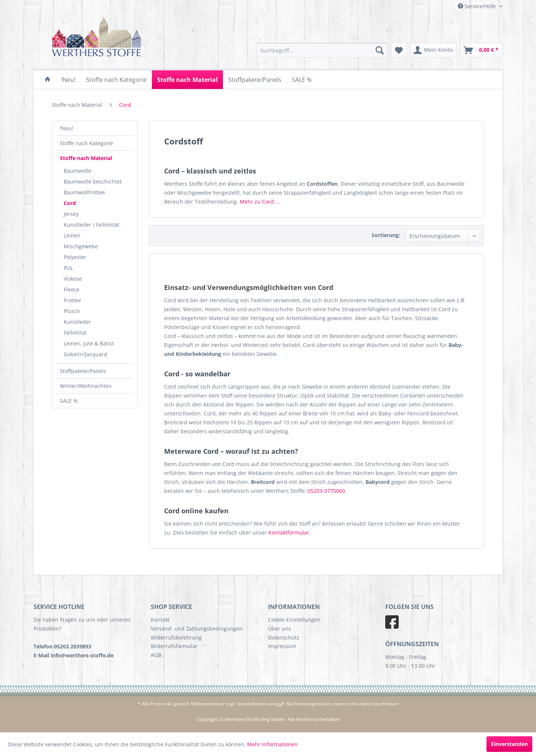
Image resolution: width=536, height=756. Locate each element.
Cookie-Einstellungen (294, 620)
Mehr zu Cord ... (260, 202)
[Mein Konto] (433, 50)
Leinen (72, 235)
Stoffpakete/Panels (83, 371)
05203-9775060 (326, 491)
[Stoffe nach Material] (187, 80)
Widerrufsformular (174, 646)
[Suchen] (380, 50)
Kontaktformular (289, 532)
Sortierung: (386, 235)
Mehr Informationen (272, 744)
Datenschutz (284, 637)
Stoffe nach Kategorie (87, 143)
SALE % (69, 401)
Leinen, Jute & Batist (89, 343)
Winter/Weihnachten (86, 386)
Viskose (73, 279)
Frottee (72, 300)
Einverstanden (509, 744)
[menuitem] (322, 50)
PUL (68, 268)
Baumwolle (77, 171)
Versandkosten (252, 704)
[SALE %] (302, 80)
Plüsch (72, 311)
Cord (70, 203)
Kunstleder (77, 322)
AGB (156, 655)
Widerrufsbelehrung (176, 637)
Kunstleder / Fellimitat (91, 225)
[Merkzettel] (399, 50)
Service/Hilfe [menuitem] (478, 6)
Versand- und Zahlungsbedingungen (197, 629)
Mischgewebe (81, 246)
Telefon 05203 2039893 (62, 646)
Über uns (280, 629)
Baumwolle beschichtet (93, 181)
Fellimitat (75, 333)
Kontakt (160, 620)
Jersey (71, 214)
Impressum (282, 646)
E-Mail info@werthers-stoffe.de (74, 655)
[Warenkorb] (481, 50)
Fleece (71, 289)
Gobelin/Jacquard (85, 354)
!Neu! (67, 128)
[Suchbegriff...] (322, 50)
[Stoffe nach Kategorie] (116, 80)
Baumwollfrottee (84, 192)
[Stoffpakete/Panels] (255, 80)
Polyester (75, 257)
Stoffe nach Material (86, 158)
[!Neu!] (68, 80)
